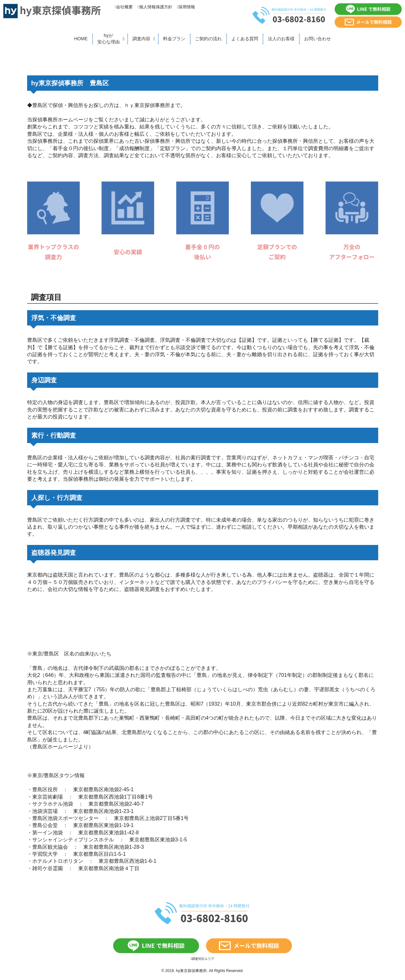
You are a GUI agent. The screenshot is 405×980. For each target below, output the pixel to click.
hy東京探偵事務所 (191, 971)
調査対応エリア (203, 959)
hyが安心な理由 (109, 39)
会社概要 (124, 7)
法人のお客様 (281, 39)
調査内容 (141, 39)
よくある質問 (245, 39)
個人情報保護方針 (155, 7)
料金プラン (174, 39)
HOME (81, 39)
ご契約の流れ (208, 39)
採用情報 (186, 7)
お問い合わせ (318, 39)
